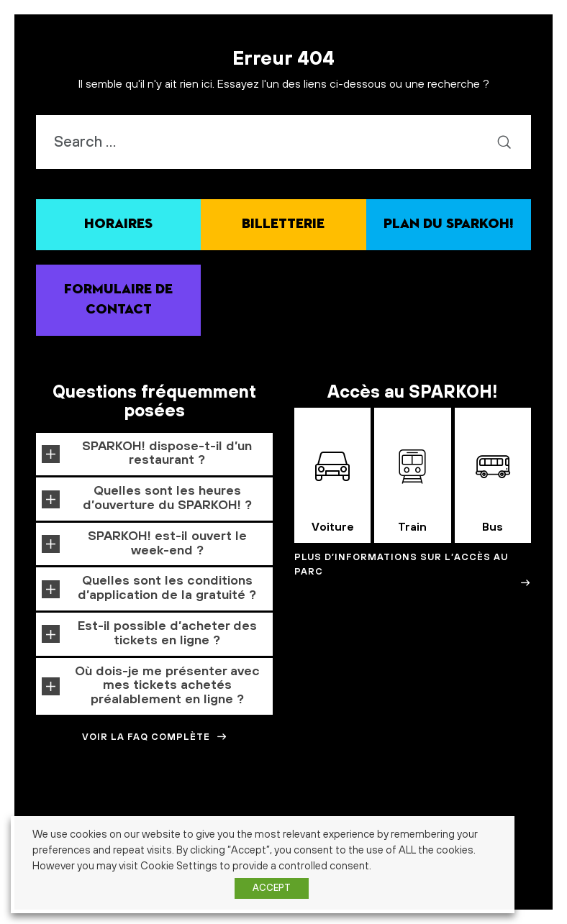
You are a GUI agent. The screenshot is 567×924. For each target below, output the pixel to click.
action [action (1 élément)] (85, 808)
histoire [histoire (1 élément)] (531, 836)
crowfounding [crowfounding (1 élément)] (527, 808)
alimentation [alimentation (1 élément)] (164, 808)
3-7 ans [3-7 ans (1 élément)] (28, 808)
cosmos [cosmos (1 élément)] (489, 808)
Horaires (118, 224)
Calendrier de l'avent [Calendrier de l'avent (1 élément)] (344, 808)
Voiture (333, 492)
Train (412, 492)
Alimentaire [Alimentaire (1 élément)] (119, 808)
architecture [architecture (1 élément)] (254, 808)
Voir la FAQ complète (155, 737)
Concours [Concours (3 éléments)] (445, 805)
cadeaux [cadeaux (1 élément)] (292, 808)
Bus (493, 492)
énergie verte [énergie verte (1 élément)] (516, 884)
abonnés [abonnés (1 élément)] (57, 808)
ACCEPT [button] (272, 888)
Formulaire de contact (118, 300)
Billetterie (283, 224)
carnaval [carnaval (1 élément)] (396, 808)
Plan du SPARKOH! (449, 224)
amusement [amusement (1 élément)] (209, 808)
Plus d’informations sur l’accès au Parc (413, 570)
